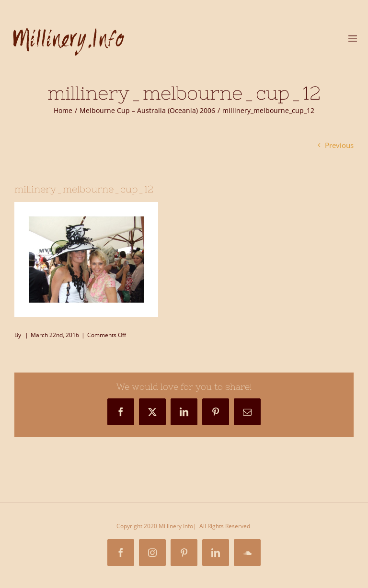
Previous (339, 145)
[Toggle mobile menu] (353, 39)
